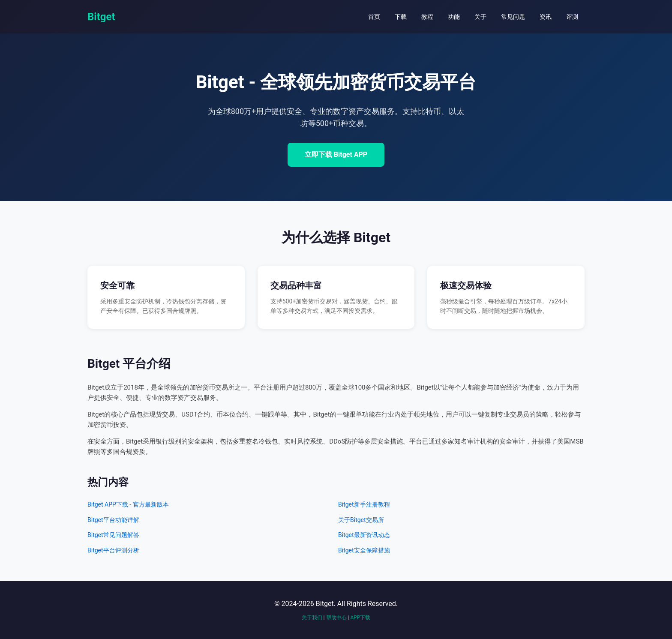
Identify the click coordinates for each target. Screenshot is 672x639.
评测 (572, 17)
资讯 (546, 17)
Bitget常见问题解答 (113, 535)
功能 (454, 17)
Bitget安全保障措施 (364, 550)
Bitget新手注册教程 (364, 504)
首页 (374, 17)
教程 (427, 17)
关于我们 (312, 618)
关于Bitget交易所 (361, 520)
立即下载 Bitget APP (336, 154)
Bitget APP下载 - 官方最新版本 (128, 504)
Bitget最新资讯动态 (364, 535)
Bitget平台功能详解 (113, 520)
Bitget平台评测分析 (113, 550)
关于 (480, 17)
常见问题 (513, 17)
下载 (401, 17)
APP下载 (360, 618)
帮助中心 (336, 618)
